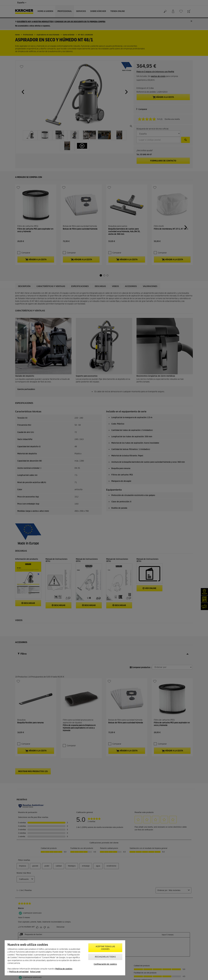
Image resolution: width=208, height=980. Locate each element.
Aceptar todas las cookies (105, 948)
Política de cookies (64, 969)
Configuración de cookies (105, 964)
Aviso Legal (35, 972)
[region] (65, 958)
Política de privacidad (19, 972)
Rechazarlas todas (105, 957)
